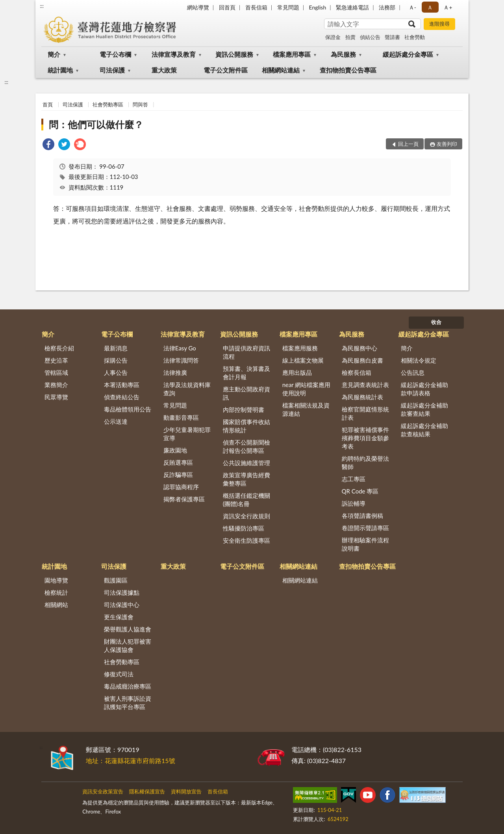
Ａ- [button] (412, 7)
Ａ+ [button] (448, 7)
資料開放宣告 (186, 791)
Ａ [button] (430, 7)
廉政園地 (175, 450)
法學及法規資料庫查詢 (187, 389)
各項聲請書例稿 (362, 516)
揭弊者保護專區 (184, 499)
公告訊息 (413, 372)
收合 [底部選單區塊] (436, 322)
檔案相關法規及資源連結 (306, 409)
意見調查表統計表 (365, 385)
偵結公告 (370, 37)
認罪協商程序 (181, 487)
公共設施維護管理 (246, 463)
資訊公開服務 (234, 54)
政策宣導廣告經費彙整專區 (246, 479)
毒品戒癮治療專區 (128, 686)
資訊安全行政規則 (246, 516)
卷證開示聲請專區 (365, 528)
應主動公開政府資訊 (246, 393)
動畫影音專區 (181, 417)
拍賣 (350, 37)
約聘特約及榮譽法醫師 (365, 463)
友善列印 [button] (447, 144)
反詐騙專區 (178, 475)
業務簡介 (56, 385)
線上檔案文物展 (303, 360)
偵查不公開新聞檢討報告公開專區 (246, 446)
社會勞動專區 (108, 104)
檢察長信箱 (357, 372)
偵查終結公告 (122, 397)
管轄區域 (56, 372)
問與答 (140, 104)
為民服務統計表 (362, 397)
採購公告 (116, 360)
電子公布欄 (115, 54)
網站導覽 (198, 7)
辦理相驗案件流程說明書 (365, 544)
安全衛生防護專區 (246, 540)
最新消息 (116, 348)
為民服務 (343, 54)
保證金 (333, 37)
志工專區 (354, 479)
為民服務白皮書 (362, 360)
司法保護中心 (122, 605)
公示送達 (116, 421)
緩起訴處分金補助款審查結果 (424, 409)
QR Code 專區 (360, 491)
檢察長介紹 (59, 348)
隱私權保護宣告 (147, 791)
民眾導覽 (56, 397)
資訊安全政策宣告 (103, 791)
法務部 (387, 7)
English (318, 7)
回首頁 (227, 7)
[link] (48, 145)
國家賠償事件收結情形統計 (246, 426)
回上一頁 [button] (408, 144)
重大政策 (164, 70)
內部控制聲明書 (244, 410)
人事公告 (116, 372)
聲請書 (392, 37)
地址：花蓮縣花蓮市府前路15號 (131, 760)
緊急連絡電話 (352, 7)
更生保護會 (119, 617)
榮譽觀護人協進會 (128, 629)
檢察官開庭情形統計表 (365, 413)
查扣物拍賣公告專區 (348, 70)
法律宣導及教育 (174, 54)
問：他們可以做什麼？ (96, 124)
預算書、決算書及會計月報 (246, 373)
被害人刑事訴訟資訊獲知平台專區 (128, 703)
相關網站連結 (281, 70)
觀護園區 (116, 580)
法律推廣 (175, 372)
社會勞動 (415, 37)
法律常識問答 (181, 360)
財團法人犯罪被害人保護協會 (128, 645)
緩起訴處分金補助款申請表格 (424, 389)
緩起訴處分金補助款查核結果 (424, 430)
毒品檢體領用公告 (128, 409)
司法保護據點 (122, 592)
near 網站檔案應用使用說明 (307, 389)
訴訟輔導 (354, 503)
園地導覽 (56, 580)
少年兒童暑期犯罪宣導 (187, 434)
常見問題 (288, 7)
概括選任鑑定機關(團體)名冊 (246, 500)
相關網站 (56, 605)
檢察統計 (56, 592)
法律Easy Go (180, 348)
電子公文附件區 (226, 70)
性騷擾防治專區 (244, 528)
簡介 (54, 54)
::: (42, 6)
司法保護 (112, 70)
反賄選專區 (178, 462)
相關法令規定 (419, 360)
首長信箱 (256, 7)
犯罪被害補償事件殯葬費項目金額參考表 (365, 438)
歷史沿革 (56, 360)
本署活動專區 (122, 385)
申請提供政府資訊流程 (246, 352)
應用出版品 (297, 372)
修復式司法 (119, 674)
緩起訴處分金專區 (408, 54)
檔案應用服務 (300, 348)
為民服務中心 (359, 348)
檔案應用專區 (292, 54)
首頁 (48, 104)
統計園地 (60, 70)
